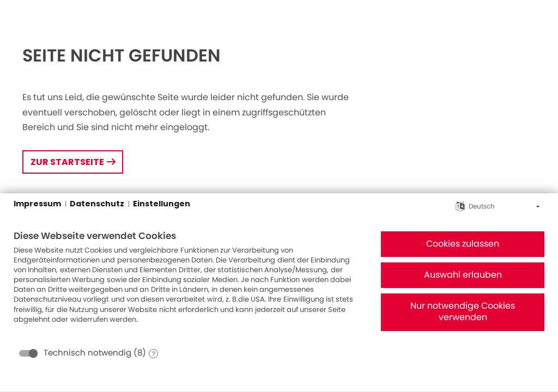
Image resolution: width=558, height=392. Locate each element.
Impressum (37, 204)
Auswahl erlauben (463, 275)
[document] (189, 286)
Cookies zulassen (463, 244)
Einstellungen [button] (162, 204)
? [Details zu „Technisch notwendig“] (154, 354)
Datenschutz (97, 204)
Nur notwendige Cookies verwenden (463, 312)
